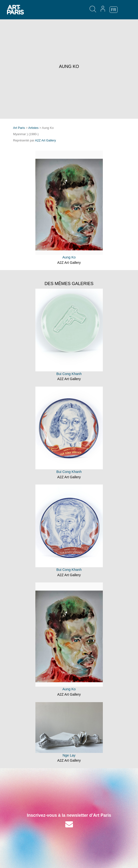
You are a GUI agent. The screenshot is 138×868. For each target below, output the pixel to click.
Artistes (33, 128)
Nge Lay (69, 755)
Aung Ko (69, 257)
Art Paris (19, 128)
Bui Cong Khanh (69, 374)
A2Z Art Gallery (45, 140)
